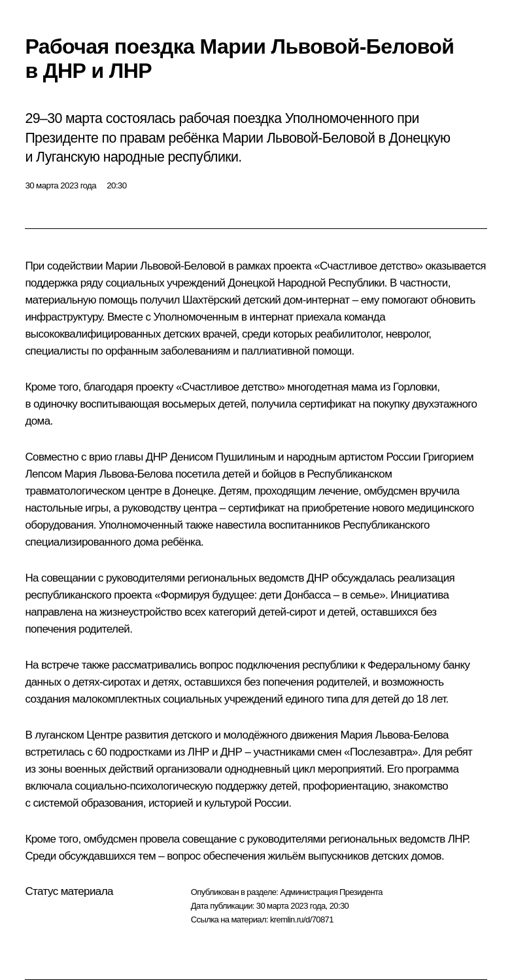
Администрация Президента (331, 892)
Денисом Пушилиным (223, 457)
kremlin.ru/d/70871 (302, 919)
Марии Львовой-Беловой (165, 266)
